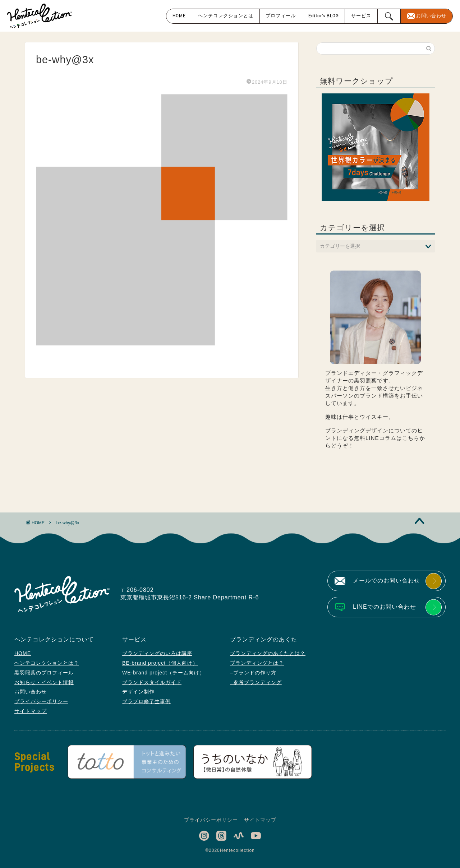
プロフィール (281, 16)
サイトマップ (31, 711)
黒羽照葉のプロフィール (44, 673)
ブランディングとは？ (257, 663)
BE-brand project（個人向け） (160, 663)
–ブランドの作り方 (253, 673)
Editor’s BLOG (324, 16)
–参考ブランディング (256, 682)
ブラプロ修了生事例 (146, 701)
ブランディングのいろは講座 (157, 653)
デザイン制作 (138, 692)
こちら (411, 438)
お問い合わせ (431, 16)
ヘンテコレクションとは (226, 16)
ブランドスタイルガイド (152, 682)
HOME (179, 16)
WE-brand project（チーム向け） (164, 673)
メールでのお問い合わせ (387, 581)
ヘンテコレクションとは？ (47, 663)
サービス (361, 16)
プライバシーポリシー (41, 701)
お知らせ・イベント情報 (44, 682)
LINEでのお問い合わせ (385, 607)
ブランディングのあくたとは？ (268, 653)
